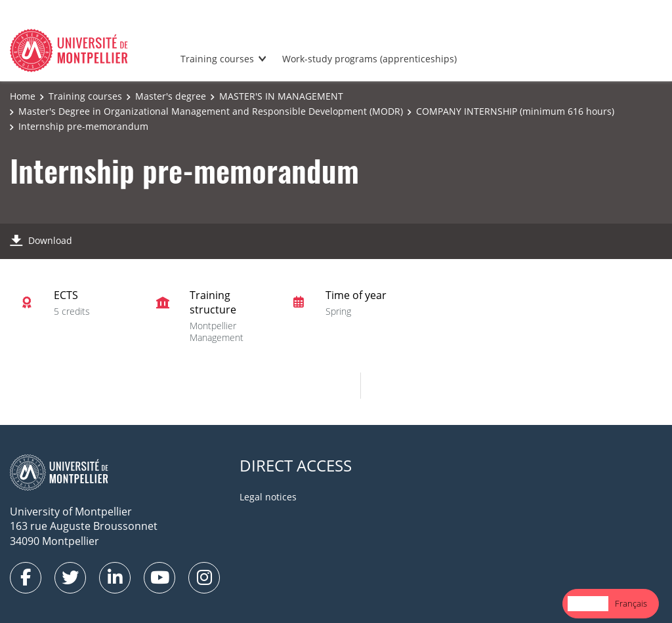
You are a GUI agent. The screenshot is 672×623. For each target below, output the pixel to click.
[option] (631, 604)
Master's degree (171, 96)
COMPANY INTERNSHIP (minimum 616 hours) (515, 111)
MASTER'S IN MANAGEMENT (281, 96)
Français (631, 603)
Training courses (217, 59)
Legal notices (268, 497)
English (588, 603)
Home (23, 96)
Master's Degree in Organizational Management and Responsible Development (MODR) (211, 111)
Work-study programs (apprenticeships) (369, 59)
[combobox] (588, 604)
